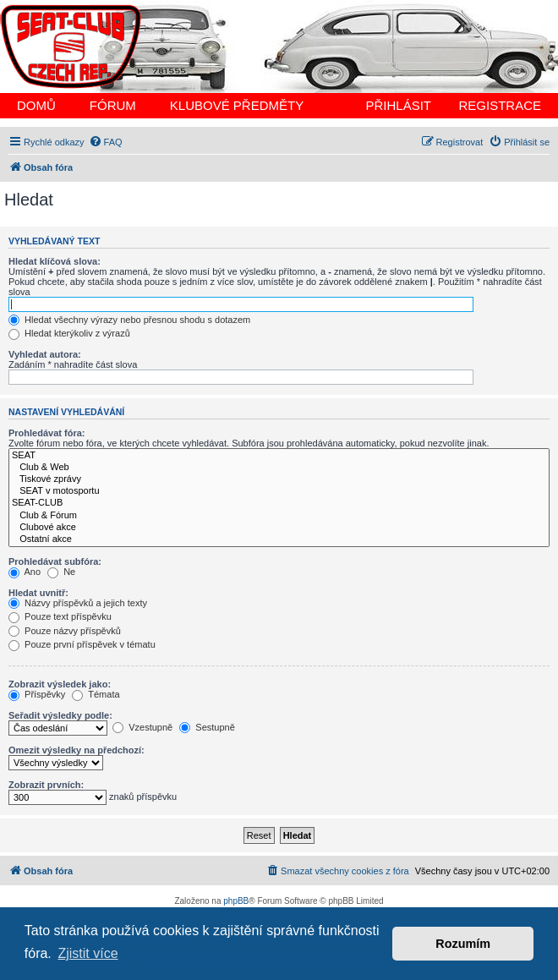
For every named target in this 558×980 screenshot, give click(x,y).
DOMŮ (36, 105)
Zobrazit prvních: (46, 785)
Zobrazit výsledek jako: (60, 684)
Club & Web (279, 468)
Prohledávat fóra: (46, 433)
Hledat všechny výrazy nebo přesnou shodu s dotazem (129, 320)
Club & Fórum (279, 516)
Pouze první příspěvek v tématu (82, 644)
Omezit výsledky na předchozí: (77, 750)
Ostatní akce (279, 539)
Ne (61, 572)
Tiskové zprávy (279, 479)
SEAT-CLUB (279, 503)
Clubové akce (279, 528)
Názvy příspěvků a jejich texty (78, 603)
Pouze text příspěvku (60, 616)
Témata (96, 694)
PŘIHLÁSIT (398, 105)
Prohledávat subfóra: (55, 561)
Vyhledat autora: (45, 354)
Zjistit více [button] (88, 953)
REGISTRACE (500, 105)
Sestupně (207, 727)
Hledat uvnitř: (38, 593)
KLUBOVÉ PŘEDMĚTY (237, 105)
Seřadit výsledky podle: (60, 715)
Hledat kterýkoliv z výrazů (69, 333)
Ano (25, 572)
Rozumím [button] (463, 944)
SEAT (279, 456)
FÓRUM (113, 105)
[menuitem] (106, 142)
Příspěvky (37, 694)
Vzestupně (142, 727)
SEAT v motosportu (279, 491)
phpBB (236, 901)
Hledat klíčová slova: (55, 261)
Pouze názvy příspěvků (65, 631)
